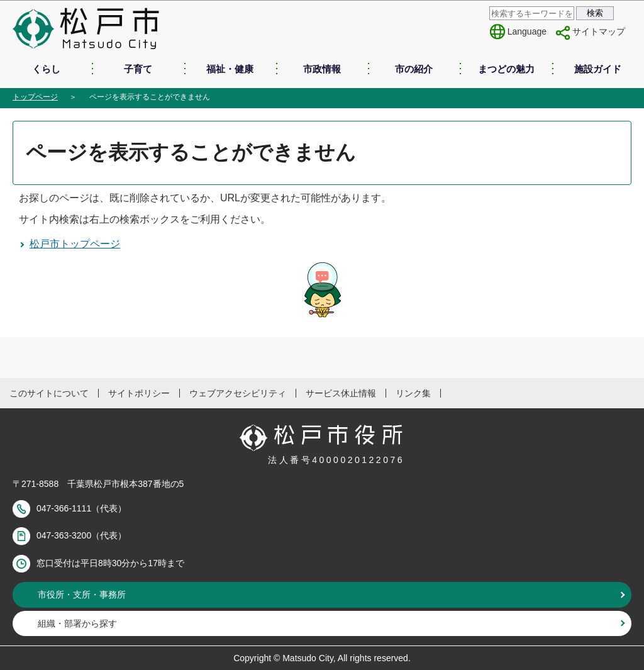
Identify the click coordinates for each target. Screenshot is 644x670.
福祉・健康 (230, 69)
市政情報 (322, 69)
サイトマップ (599, 31)
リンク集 (413, 393)
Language (527, 31)
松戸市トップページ (75, 244)
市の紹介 (414, 69)
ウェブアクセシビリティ (238, 393)
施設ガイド (598, 69)
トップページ (35, 97)
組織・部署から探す (77, 623)
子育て (138, 69)
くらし (46, 69)
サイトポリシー (139, 393)
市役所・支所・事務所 (82, 595)
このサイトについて (49, 393)
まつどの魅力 (506, 69)
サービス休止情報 (341, 393)
